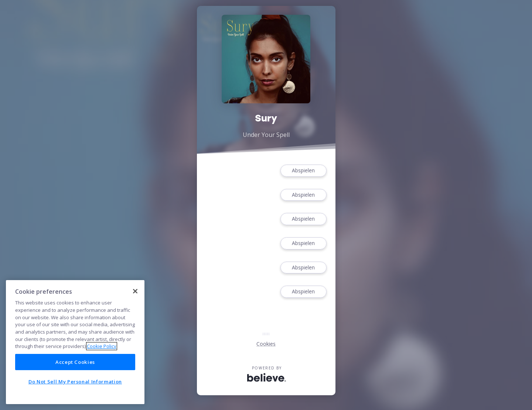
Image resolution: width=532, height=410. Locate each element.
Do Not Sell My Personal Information (75, 382)
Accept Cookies (75, 362)
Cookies (266, 344)
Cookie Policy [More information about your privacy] (102, 346)
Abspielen (303, 171)
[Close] (135, 291)
